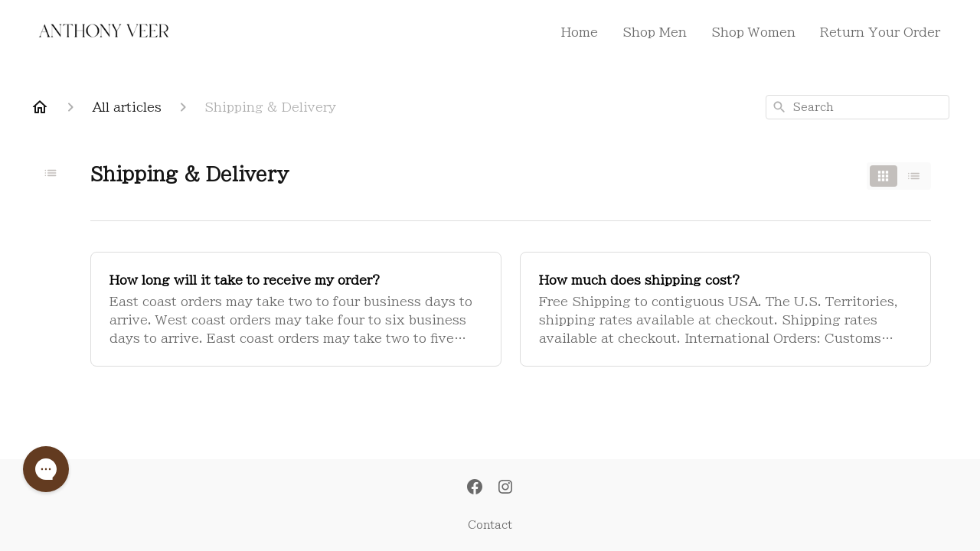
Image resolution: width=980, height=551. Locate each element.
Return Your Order (880, 32)
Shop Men (655, 32)
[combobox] (857, 107)
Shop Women (753, 32)
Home (580, 32)
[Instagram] (505, 488)
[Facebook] (475, 488)
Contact (490, 525)
